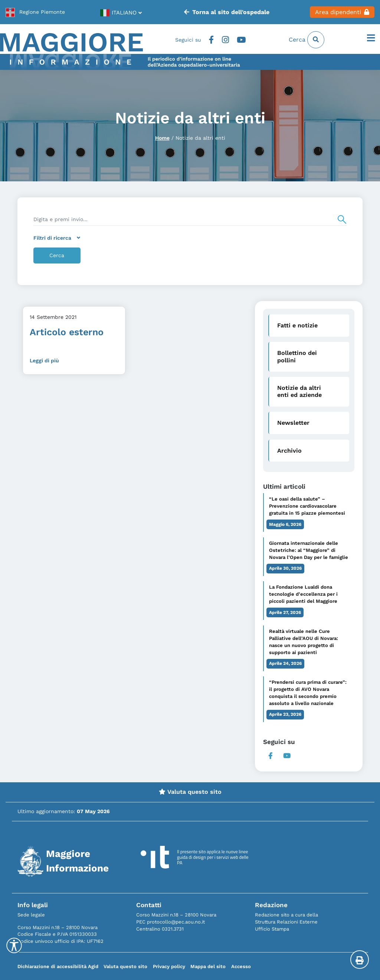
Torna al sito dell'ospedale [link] (227, 12)
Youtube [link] (241, 40)
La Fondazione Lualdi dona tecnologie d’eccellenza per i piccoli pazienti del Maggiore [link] (303, 594)
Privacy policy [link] (169, 966)
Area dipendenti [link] (342, 12)
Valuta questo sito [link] (190, 792)
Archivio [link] (289, 451)
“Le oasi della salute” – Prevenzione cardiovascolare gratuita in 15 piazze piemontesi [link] (307, 506)
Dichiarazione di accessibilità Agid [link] (58, 966)
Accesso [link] (241, 966)
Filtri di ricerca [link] (57, 238)
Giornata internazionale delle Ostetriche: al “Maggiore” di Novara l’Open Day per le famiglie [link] (309, 550)
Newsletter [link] (293, 423)
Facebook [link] (211, 40)
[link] (35, 12)
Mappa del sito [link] (208, 966)
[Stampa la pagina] (360, 960)
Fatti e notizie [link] (297, 325)
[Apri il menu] (371, 38)
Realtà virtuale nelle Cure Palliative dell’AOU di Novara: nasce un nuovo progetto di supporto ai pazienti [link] (304, 642)
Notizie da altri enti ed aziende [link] (299, 391)
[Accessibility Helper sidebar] (14, 945)
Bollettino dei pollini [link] (297, 356)
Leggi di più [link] (44, 360)
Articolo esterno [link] (67, 332)
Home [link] (162, 138)
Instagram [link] (225, 40)
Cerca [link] (307, 40)
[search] (190, 220)
